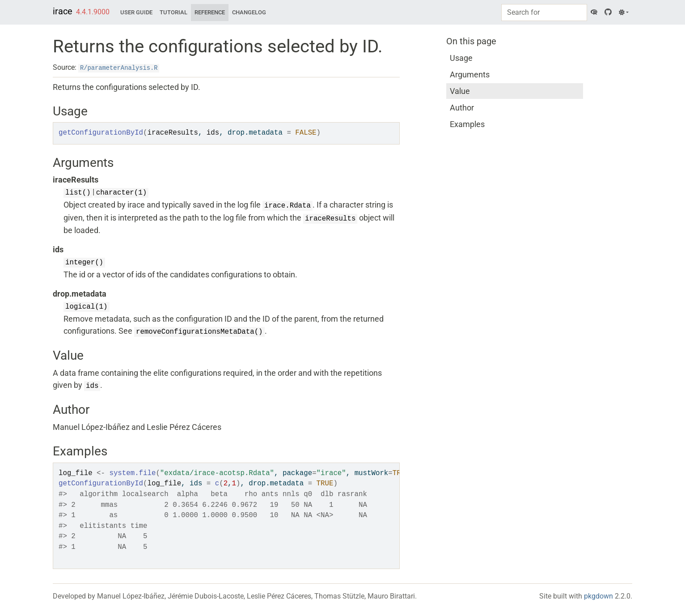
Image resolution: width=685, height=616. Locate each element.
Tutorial (173, 12)
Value (460, 91)
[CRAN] (594, 13)
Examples (467, 124)
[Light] (624, 13)
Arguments (470, 74)
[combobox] (544, 13)
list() (78, 193)
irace (63, 11)
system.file (132, 473)
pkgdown (598, 596)
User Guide (136, 12)
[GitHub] (608, 13)
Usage (461, 58)
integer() (84, 263)
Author (462, 108)
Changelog (249, 12)
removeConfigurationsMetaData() (199, 332)
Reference (210, 12)
